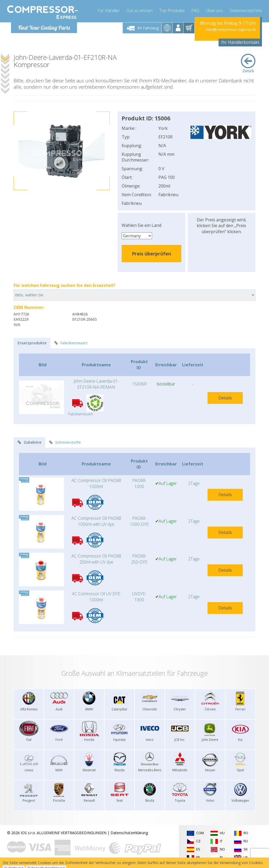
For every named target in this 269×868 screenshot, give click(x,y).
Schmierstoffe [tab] (65, 442)
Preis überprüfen (151, 254)
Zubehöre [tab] (29, 442)
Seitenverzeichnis (246, 10)
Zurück (248, 63)
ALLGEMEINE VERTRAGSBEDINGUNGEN (72, 833)
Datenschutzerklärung (129, 833)
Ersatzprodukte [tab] (32, 343)
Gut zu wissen (139, 10)
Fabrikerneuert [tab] (71, 343)
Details (225, 398)
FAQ (195, 10)
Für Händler (109, 10)
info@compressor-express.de (231, 30)
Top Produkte (172, 10)
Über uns (214, 10)
